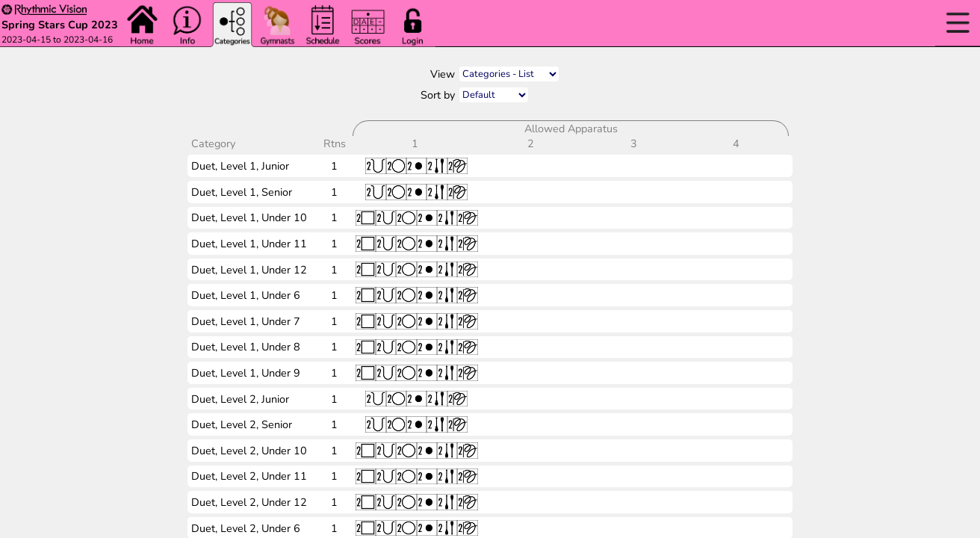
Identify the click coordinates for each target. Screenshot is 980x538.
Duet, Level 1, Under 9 (246, 373)
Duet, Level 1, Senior (242, 192)
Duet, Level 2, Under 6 (246, 528)
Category (215, 143)
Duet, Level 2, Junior (240, 399)
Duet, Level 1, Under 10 (249, 217)
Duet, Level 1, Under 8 (246, 347)
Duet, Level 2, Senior (242, 424)
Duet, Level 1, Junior (240, 166)
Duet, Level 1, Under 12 (249, 270)
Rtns (336, 143)
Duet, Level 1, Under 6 (246, 295)
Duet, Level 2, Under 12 (249, 502)
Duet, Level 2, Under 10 (249, 451)
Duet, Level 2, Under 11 (249, 476)
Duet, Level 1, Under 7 (246, 321)
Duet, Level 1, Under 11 (249, 244)
